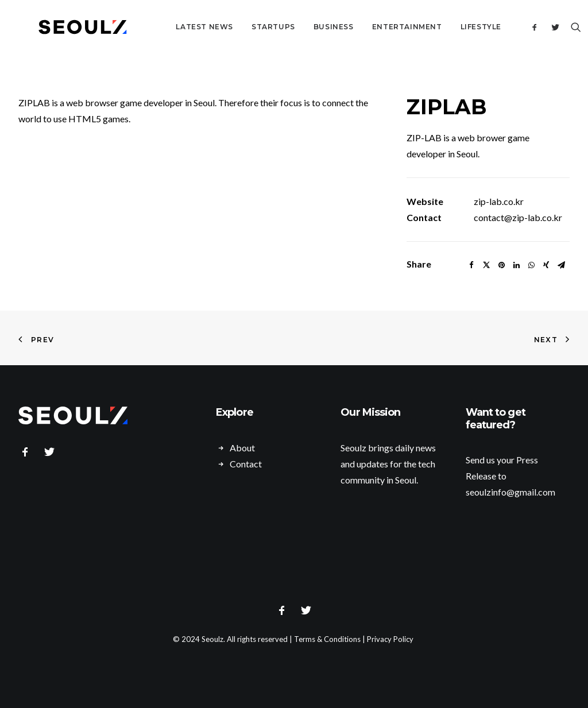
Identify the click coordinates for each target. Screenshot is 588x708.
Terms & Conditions (327, 639)
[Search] (562, 27)
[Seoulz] (69, 27)
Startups (246, 27)
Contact (246, 464)
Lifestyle (453, 27)
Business (306, 27)
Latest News (177, 27)
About (242, 448)
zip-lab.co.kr (499, 201)
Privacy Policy (390, 639)
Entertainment (380, 27)
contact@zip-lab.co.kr (518, 217)
